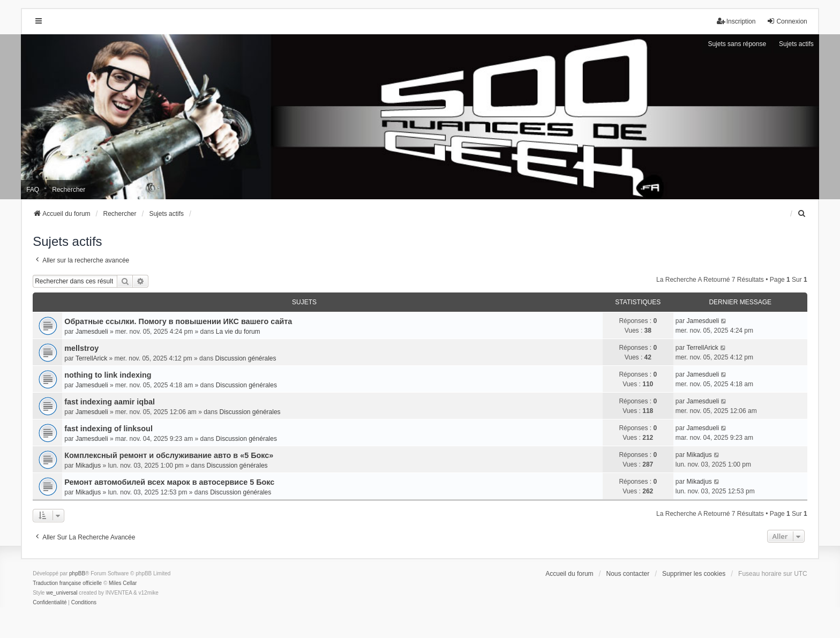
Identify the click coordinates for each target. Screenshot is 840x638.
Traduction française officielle (67, 583)
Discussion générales (245, 358)
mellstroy (81, 348)
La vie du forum (238, 332)
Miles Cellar (123, 583)
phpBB (77, 573)
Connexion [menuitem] (787, 21)
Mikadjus (88, 466)
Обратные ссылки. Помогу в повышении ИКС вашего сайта (178, 321)
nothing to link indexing (108, 375)
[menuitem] (802, 214)
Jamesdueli (92, 332)
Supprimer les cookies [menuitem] (694, 574)
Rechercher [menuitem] (69, 190)
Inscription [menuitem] (736, 21)
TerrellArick (91, 358)
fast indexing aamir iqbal (110, 402)
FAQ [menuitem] (33, 190)
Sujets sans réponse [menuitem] (737, 44)
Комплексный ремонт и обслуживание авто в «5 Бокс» (169, 455)
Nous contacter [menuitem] (628, 574)
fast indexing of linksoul (108, 429)
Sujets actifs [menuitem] (796, 44)
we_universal (62, 593)
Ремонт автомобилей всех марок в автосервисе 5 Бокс (169, 482)
